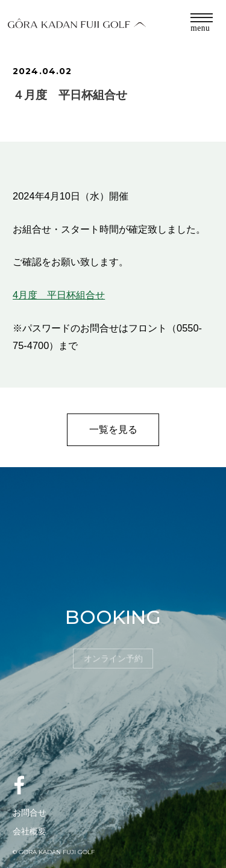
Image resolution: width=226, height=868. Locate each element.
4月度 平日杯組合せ (59, 295)
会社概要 (30, 831)
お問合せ (30, 813)
